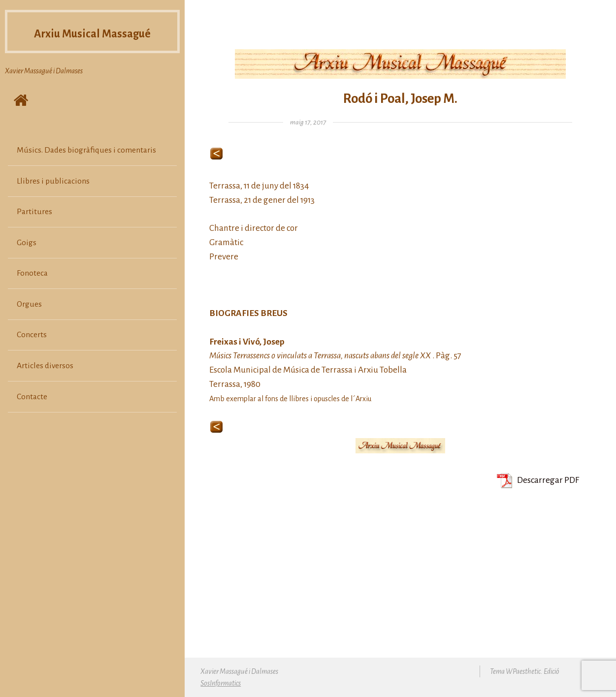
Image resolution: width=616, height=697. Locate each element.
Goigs (27, 261)
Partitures (34, 231)
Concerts (32, 354)
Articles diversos (45, 384)
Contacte (32, 415)
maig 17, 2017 (308, 122)
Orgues (29, 323)
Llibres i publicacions (53, 200)
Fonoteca (32, 292)
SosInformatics (221, 683)
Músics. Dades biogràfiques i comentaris (86, 169)
